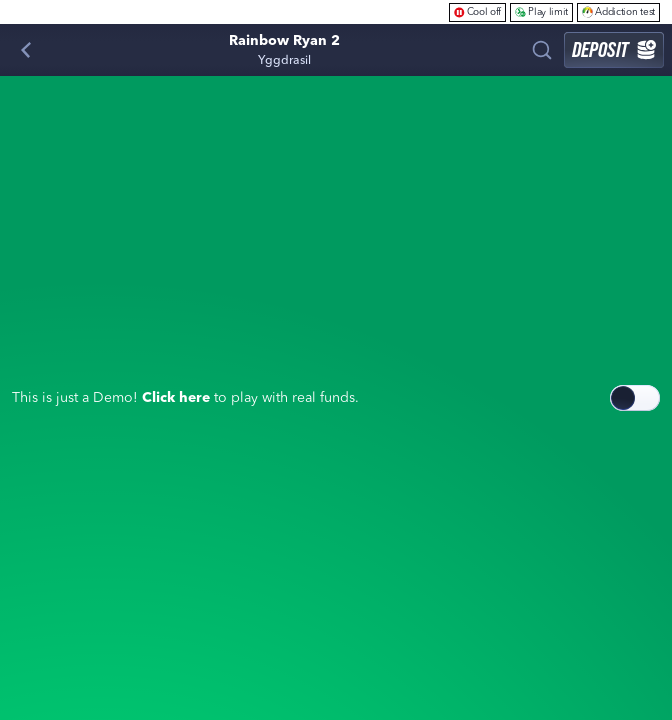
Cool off (478, 11)
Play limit (541, 11)
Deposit (614, 49)
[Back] (26, 50)
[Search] (542, 50)
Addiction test (618, 11)
